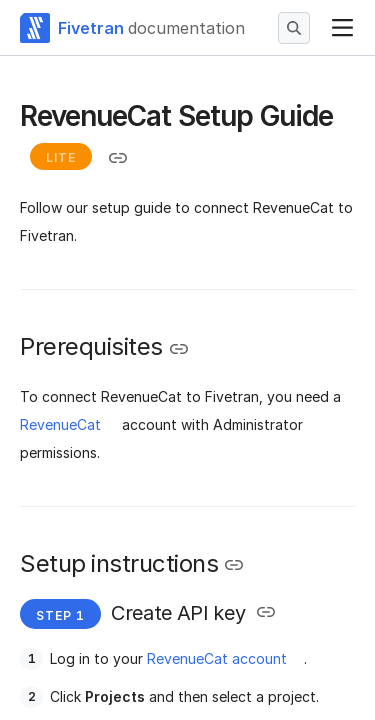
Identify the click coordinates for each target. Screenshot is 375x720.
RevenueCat (60, 424)
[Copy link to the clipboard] (118, 158)
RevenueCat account (217, 658)
